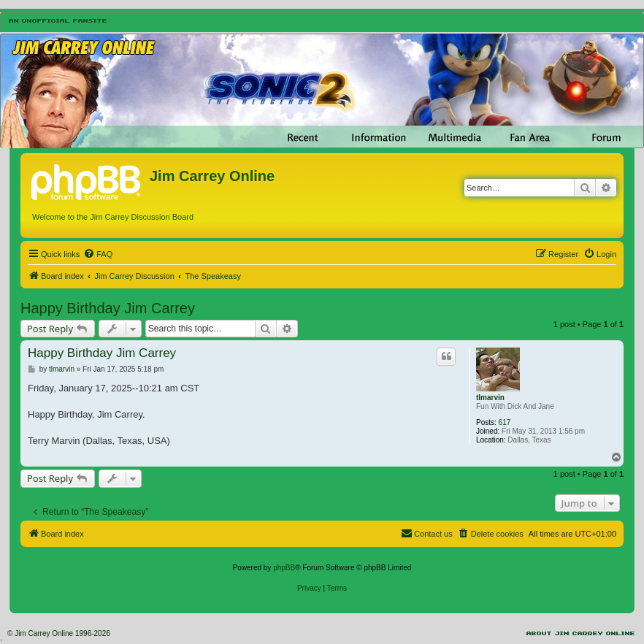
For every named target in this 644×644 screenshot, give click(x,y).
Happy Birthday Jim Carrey (108, 308)
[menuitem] (98, 254)
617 (505, 422)
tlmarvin (490, 398)
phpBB (284, 568)
